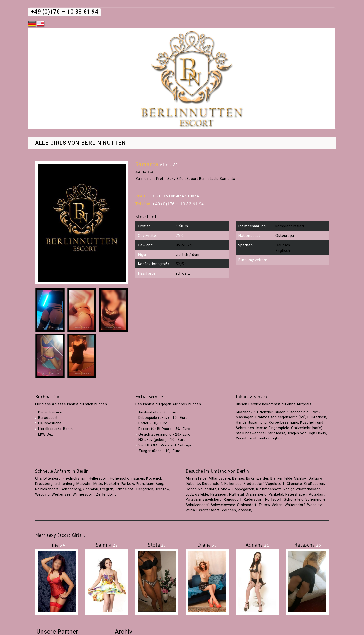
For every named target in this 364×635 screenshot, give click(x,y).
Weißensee (61, 494)
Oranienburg (256, 494)
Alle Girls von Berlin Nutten (81, 143)
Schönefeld (294, 500)
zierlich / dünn (188, 254)
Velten (277, 505)
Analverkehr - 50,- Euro (158, 412)
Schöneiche (316, 500)
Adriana (257, 545)
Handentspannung (251, 423)
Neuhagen (219, 494)
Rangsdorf (233, 500)
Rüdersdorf (254, 500)
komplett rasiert (290, 226)
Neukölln (112, 484)
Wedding (42, 494)
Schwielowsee (223, 505)
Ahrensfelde (196, 478)
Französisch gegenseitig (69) (280, 417)
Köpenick (154, 478)
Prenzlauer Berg (150, 484)
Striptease (277, 433)
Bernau (238, 478)
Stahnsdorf (247, 505)
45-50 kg (184, 245)
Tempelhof (124, 489)
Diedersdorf (212, 484)
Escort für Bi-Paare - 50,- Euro (164, 429)
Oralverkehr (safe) (307, 428)
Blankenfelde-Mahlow (288, 478)
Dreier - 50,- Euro (153, 423)
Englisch (283, 250)
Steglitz (107, 489)
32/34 (181, 264)
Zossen (245, 510)
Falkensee (233, 484)
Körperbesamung (284, 423)
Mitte (98, 484)
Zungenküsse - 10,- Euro (159, 451)
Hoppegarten (243, 489)
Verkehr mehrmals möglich (259, 438)
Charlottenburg (48, 478)
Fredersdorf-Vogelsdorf (264, 484)
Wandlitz (315, 505)
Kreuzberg (44, 484)
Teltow (264, 505)
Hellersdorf (98, 478)
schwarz (183, 273)
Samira (107, 545)
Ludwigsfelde (197, 494)
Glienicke (294, 484)
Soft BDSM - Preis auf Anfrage (165, 445)
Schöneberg (71, 489)
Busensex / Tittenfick (254, 412)
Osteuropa (285, 235)
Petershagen (296, 494)
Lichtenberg (65, 484)
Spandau (91, 489)
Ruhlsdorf (274, 500)
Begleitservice (50, 412)
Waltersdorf (295, 505)
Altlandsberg (219, 478)
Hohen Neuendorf (201, 489)
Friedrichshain (75, 478)
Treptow (162, 489)
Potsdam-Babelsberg (204, 500)
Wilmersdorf (83, 494)
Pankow (127, 484)
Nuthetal (237, 494)
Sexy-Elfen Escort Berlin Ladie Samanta (201, 179)
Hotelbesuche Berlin (55, 429)
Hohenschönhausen (127, 478)
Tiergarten (145, 489)
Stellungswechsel (251, 433)
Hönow (224, 489)
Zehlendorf (106, 494)
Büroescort (48, 418)
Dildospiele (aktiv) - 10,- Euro (163, 418)
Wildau (191, 510)
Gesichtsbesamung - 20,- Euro (164, 434)
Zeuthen (229, 510)
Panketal (276, 494)
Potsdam (317, 494)
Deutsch (283, 245)
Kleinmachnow (269, 489)
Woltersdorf (209, 510)
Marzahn (84, 484)
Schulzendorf (197, 505)
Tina (56, 545)
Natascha (307, 545)
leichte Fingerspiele (273, 428)
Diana (207, 545)
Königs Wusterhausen (302, 489)
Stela (157, 545)
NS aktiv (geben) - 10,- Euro (162, 440)
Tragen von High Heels (307, 433)
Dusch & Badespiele (292, 412)
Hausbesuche (50, 423)
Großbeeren (314, 484)
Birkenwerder (257, 478)
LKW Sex (46, 434)
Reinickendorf (47, 489)
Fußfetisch (317, 417)
